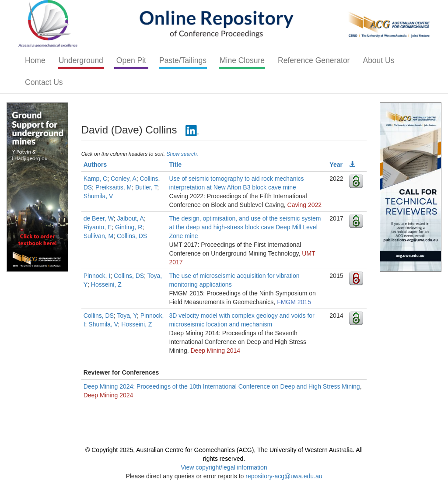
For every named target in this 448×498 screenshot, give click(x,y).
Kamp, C (95, 179)
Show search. (182, 154)
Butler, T (146, 187)
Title (175, 165)
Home (35, 60)
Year (336, 165)
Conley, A (124, 179)
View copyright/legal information (224, 467)
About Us (378, 60)
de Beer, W (99, 218)
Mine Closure (242, 60)
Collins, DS (132, 236)
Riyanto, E (98, 227)
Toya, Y (127, 316)
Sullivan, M (98, 236)
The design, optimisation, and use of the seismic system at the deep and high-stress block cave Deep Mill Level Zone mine (245, 227)
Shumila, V (98, 196)
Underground (81, 60)
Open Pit (131, 60)
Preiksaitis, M (114, 187)
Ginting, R (129, 227)
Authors (95, 165)
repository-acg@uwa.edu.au (284, 476)
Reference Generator (314, 60)
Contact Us (44, 82)
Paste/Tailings (183, 60)
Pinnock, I (97, 276)
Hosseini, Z (106, 284)
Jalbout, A (130, 218)
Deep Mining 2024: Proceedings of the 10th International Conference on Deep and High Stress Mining (222, 386)
